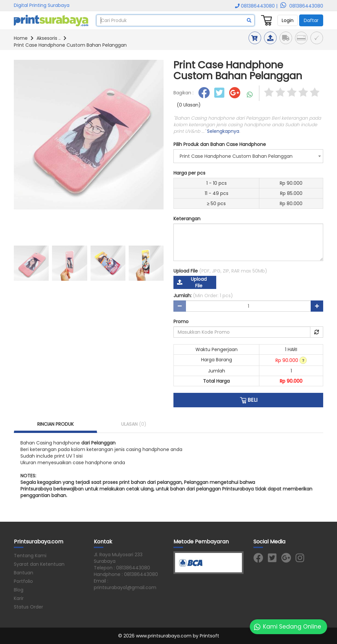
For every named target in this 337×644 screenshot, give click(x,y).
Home (21, 38)
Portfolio (23, 581)
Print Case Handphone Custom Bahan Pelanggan (70, 45)
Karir (19, 598)
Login (288, 20)
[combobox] (248, 156)
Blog (19, 590)
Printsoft (209, 636)
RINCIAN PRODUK (55, 424)
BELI (248, 400)
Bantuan (24, 573)
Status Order (28, 607)
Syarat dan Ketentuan (39, 564)
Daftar (311, 20)
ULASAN (134, 424)
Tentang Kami (30, 556)
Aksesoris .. (49, 38)
